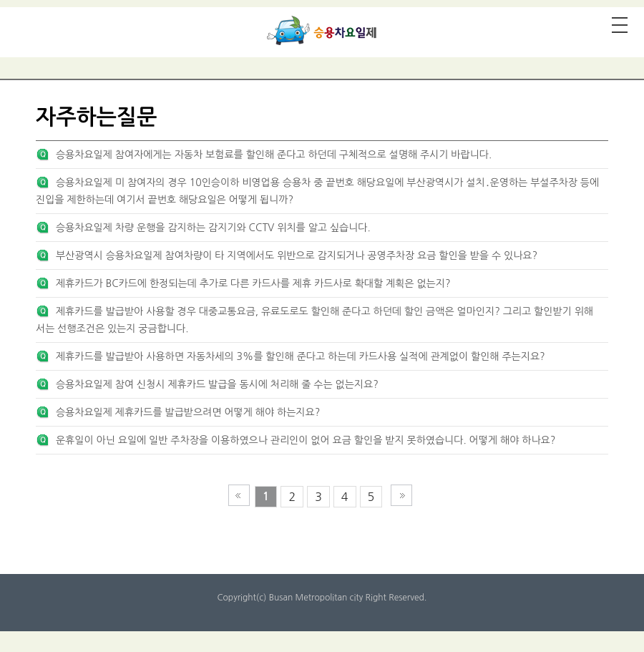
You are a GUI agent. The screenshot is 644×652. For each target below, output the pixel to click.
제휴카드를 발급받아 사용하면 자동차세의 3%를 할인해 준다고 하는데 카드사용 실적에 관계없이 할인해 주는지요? (301, 356)
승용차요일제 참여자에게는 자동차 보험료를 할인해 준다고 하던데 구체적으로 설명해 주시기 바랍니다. (274, 155)
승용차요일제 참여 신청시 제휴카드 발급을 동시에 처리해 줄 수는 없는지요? (217, 384)
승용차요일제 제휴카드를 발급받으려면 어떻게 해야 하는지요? (188, 412)
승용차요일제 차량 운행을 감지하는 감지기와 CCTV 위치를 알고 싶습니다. (213, 228)
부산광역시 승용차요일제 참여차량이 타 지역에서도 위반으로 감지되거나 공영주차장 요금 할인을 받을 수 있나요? (297, 256)
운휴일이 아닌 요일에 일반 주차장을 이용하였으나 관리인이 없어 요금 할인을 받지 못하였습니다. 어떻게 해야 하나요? (306, 440)
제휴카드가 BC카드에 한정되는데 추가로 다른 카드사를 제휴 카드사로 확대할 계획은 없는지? (253, 283)
